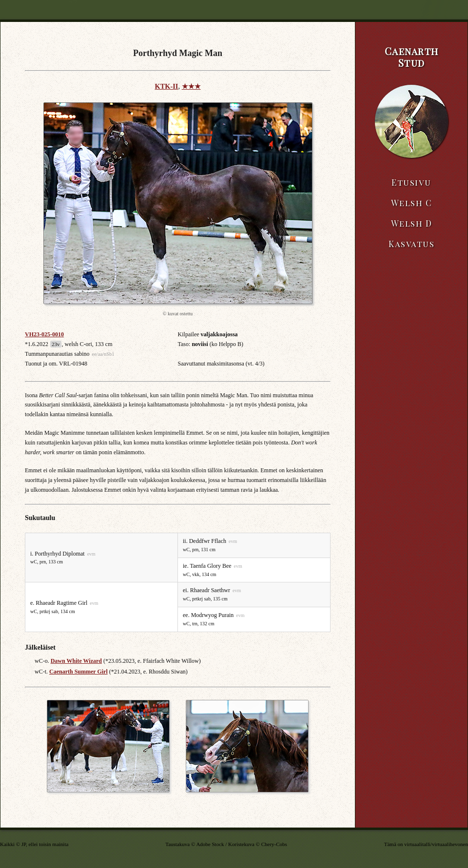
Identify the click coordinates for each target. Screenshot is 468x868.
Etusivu (411, 182)
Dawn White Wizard (76, 661)
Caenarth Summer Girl (78, 672)
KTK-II (166, 86)
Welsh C (412, 203)
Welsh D (412, 223)
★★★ (191, 86)
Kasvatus (411, 244)
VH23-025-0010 (44, 334)
